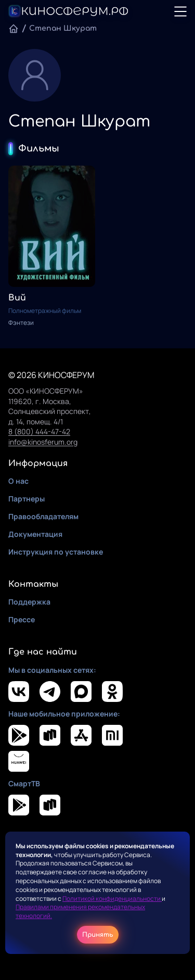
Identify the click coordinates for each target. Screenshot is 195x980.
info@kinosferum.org (43, 442)
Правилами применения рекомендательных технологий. (80, 911)
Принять (98, 935)
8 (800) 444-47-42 (39, 431)
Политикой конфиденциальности (112, 899)
